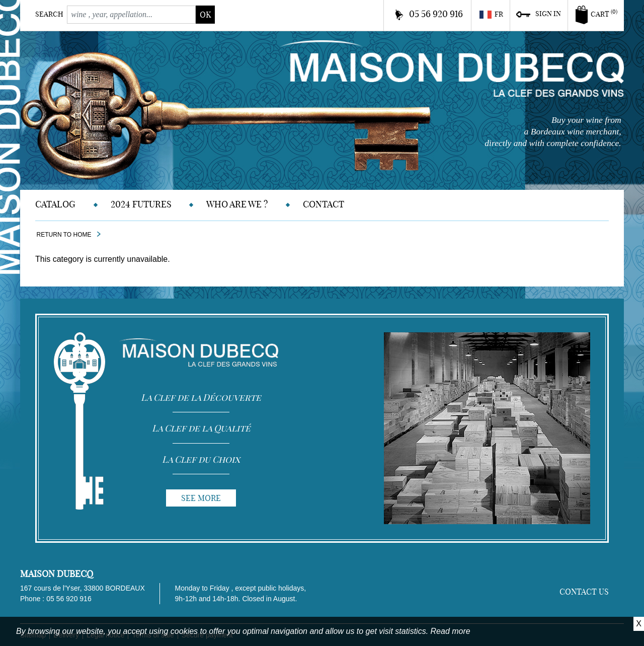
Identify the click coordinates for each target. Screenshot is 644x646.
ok (205, 15)
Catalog (55, 204)
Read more (451, 631)
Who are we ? (237, 204)
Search (49, 14)
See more (201, 498)
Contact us (584, 592)
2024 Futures (141, 204)
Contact (324, 204)
